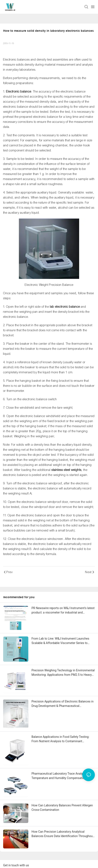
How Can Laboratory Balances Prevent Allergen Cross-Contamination (62, 808)
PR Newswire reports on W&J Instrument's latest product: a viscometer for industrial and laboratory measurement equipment (63, 611)
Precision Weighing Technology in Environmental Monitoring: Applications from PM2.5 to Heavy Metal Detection (63, 673)
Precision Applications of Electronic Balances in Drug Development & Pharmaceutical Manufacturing (63, 704)
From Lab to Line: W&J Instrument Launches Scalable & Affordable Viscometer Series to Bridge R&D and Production (60, 641)
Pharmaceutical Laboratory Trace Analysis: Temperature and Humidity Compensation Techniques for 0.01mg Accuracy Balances (59, 776)
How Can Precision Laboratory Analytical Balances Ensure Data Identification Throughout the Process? (63, 834)
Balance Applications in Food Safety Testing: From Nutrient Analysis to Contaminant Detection (60, 739)
